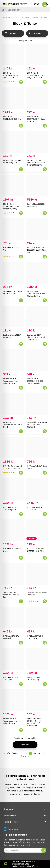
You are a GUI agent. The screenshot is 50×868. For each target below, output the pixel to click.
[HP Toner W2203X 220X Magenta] (13, 489)
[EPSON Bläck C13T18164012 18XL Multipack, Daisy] (13, 185)
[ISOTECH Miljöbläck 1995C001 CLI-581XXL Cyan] (37, 229)
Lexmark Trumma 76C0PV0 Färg (35, 679)
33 (35, 753)
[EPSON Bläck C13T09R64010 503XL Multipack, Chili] (37, 273)
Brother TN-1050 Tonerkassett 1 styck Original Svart (12, 381)
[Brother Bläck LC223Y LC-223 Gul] (13, 317)
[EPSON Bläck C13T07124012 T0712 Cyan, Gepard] (13, 55)
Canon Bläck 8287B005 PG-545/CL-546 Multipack (37, 425)
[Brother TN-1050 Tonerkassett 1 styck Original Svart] (13, 360)
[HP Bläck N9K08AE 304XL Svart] (37, 618)
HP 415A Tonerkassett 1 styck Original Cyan (13, 467)
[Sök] (25, 10)
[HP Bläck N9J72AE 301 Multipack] (13, 618)
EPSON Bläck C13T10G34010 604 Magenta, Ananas (35, 75)
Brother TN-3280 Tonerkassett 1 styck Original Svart (12, 721)
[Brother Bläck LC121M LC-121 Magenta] (13, 142)
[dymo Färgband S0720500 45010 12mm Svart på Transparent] (37, 700)
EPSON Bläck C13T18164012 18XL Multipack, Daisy (11, 206)
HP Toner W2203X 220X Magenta (11, 508)
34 (39, 753)
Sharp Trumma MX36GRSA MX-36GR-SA (12, 595)
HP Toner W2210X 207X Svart (35, 508)
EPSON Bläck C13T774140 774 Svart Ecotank (36, 119)
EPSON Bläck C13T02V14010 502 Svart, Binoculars (35, 381)
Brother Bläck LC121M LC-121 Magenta (12, 161)
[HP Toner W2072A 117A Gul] (13, 229)
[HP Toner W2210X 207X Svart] (37, 489)
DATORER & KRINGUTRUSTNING (19, 18)
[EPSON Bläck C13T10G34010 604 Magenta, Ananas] (37, 55)
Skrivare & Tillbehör (40, 18)
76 (45, 753)
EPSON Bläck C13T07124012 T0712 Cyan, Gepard (12, 75)
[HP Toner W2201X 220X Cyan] (13, 659)
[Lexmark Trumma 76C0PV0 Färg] (37, 659)
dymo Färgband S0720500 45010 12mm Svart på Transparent (34, 722)
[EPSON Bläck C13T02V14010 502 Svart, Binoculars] (37, 360)
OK (44, 850)
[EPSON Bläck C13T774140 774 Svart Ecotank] (37, 98)
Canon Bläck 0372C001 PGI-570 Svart (13, 293)
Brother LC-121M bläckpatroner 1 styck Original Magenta (36, 163)
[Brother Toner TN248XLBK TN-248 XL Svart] (13, 404)
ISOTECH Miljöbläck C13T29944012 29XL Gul (36, 551)
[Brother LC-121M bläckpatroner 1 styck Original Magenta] (37, 142)
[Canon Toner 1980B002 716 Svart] (37, 574)
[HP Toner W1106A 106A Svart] (37, 448)
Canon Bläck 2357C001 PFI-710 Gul (37, 205)
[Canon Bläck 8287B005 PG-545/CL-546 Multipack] (37, 404)
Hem (4, 18)
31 (26, 753)
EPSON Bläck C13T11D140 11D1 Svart (13, 118)
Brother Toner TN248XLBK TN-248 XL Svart (13, 425)
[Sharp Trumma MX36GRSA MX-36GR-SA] (13, 574)
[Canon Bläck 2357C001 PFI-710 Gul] (37, 185)
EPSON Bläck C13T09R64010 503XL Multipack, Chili (36, 294)
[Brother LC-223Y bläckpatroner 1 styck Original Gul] (37, 317)
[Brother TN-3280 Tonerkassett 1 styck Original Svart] (13, 700)
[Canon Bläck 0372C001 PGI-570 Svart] (13, 273)
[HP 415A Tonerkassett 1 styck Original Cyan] (13, 448)
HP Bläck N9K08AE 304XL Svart (35, 637)
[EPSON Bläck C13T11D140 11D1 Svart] (13, 98)
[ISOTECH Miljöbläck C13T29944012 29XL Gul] (37, 530)
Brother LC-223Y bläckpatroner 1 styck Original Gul (36, 337)
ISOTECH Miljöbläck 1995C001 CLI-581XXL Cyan (36, 250)
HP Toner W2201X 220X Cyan (11, 679)
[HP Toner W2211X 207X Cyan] (13, 530)
